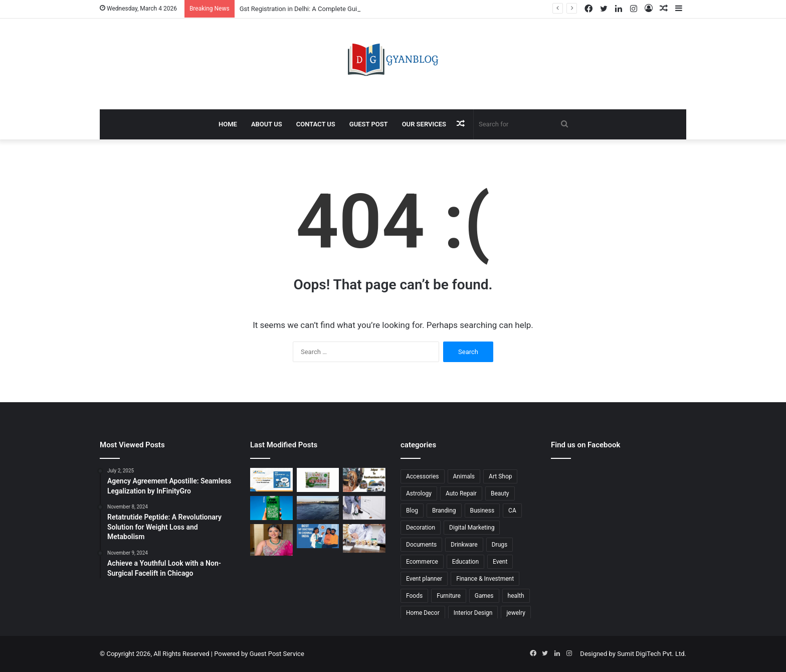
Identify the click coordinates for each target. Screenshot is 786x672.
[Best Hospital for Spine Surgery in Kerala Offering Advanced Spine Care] (364, 538)
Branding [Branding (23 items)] (444, 511)
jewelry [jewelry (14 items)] (516, 613)
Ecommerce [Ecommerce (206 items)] (422, 562)
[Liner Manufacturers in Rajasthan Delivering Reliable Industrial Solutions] (318, 508)
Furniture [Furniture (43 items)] (449, 596)
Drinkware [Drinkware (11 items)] (464, 545)
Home (228, 124)
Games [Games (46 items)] (484, 596)
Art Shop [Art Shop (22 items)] (500, 476)
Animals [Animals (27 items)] (464, 476)
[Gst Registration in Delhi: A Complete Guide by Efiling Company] (271, 480)
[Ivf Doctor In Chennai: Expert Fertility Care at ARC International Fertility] (318, 536)
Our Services (424, 124)
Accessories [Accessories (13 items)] (423, 476)
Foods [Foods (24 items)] (414, 596)
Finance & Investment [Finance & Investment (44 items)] (485, 579)
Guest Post (369, 124)
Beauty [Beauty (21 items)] (500, 493)
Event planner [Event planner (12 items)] (424, 579)
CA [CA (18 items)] (512, 511)
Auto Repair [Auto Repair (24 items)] (461, 493)
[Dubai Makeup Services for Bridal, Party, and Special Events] (271, 540)
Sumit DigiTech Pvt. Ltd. (652, 654)
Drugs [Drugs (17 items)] (500, 545)
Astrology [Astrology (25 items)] (419, 493)
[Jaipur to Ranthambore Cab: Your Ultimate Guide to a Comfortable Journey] (364, 480)
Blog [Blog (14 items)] (412, 511)
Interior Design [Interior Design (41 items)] (473, 613)
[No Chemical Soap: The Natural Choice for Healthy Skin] (318, 480)
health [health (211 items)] (516, 596)
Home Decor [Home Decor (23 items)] (423, 613)
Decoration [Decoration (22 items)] (421, 528)
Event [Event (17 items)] (500, 562)
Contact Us (316, 124)
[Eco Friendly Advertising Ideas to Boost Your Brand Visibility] (271, 508)
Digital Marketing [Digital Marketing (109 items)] (472, 528)
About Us (267, 124)
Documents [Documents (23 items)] (421, 545)
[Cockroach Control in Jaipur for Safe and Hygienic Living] (364, 508)
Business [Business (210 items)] (482, 511)
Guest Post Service (277, 654)
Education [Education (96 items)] (465, 562)
